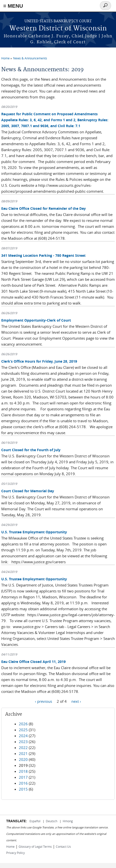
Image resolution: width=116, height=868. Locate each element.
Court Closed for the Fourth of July (31, 450)
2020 (23, 759)
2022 (23, 748)
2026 (23, 724)
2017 (23, 777)
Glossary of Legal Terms (35, 846)
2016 (23, 783)
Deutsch (52, 821)
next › (76, 701)
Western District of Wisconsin (58, 29)
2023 (23, 742)
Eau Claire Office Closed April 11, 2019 (33, 662)
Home (5, 58)
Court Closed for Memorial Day (28, 491)
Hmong (68, 821)
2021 (23, 753)
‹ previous (43, 701)
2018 (23, 771)
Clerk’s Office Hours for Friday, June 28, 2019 (39, 361)
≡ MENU (13, 6)
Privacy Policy (15, 853)
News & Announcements (30, 58)
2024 (23, 736)
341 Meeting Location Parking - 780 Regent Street (43, 255)
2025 (23, 730)
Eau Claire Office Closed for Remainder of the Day (43, 208)
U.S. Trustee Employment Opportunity (34, 532)
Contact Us (63, 846)
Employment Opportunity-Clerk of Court (36, 320)
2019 (23, 765)
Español (35, 821)
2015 (23, 789)
